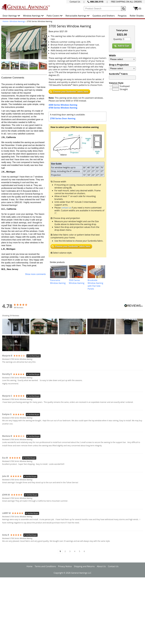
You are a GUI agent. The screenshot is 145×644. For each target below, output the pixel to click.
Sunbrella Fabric (118, 74)
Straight (124, 89)
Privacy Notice (65, 566)
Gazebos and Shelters (104, 16)
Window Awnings (34, 16)
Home (5, 21)
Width (112, 55)
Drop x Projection (119, 65)
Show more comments (35, 274)
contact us (66, 208)
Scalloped (125, 86)
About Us (101, 566)
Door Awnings (12, 16)
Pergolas (122, 16)
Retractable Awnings (78, 16)
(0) (140, 8)
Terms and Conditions (45, 566)
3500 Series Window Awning (77, 282)
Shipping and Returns (84, 566)
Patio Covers (55, 16)
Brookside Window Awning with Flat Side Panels (95, 284)
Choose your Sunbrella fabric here (71, 91)
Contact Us (75, 2)
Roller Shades (137, 16)
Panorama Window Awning (58, 282)
